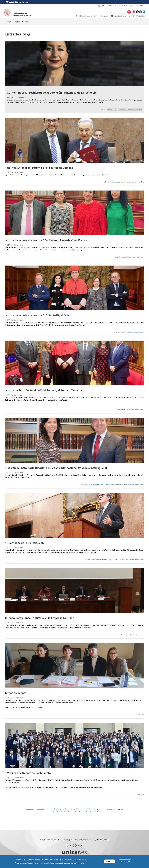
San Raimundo (129, 185)
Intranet (140, 6)
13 (91, 813)
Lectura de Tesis (126, 335)
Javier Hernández (125, 563)
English (103, 6)
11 (80, 813)
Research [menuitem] (26, 25)
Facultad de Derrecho (138, 260)
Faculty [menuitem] (9, 25)
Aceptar (109, 861)
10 (75, 813)
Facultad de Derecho (135, 113)
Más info (80, 863)
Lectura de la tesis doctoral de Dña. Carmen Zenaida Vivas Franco (46, 244)
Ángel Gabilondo (114, 563)
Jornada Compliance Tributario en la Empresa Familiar (39, 621)
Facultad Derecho (133, 638)
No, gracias (125, 861)
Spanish (99, 6)
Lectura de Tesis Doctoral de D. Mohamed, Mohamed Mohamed (44, 394)
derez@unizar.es (119, 18)
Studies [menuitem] (17, 25)
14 (97, 813)
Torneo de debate (15, 696)
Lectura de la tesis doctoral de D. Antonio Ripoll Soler (38, 319)
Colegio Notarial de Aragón (96, 488)
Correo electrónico (126, 6)
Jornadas (141, 638)
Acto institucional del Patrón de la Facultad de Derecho (39, 171)
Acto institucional (139, 185)
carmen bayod (112, 113)
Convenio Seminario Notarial (114, 488)
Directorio (112, 6)
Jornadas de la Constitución (100, 563)
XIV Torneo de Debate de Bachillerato (28, 776)
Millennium (127, 488)
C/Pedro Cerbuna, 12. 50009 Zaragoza (92, 18)
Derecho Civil (123, 113)
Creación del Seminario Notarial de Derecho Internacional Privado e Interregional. (56, 471)
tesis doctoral (126, 260)
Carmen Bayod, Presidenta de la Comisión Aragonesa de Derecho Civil (53, 96)
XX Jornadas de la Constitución (24, 546)
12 (86, 813)
